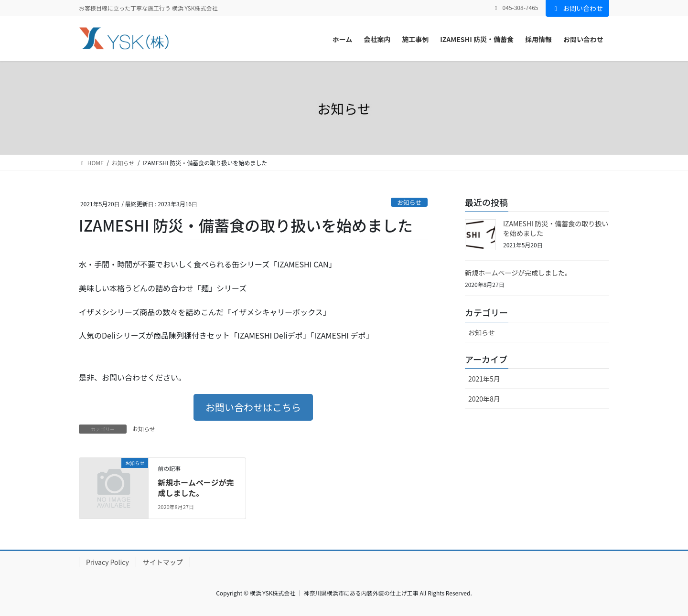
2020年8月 (484, 399)
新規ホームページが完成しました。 (196, 488)
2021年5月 (484, 379)
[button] (253, 407)
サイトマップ (163, 562)
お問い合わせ (578, 8)
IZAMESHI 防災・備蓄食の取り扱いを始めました (556, 228)
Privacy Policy (107, 562)
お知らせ (409, 202)
